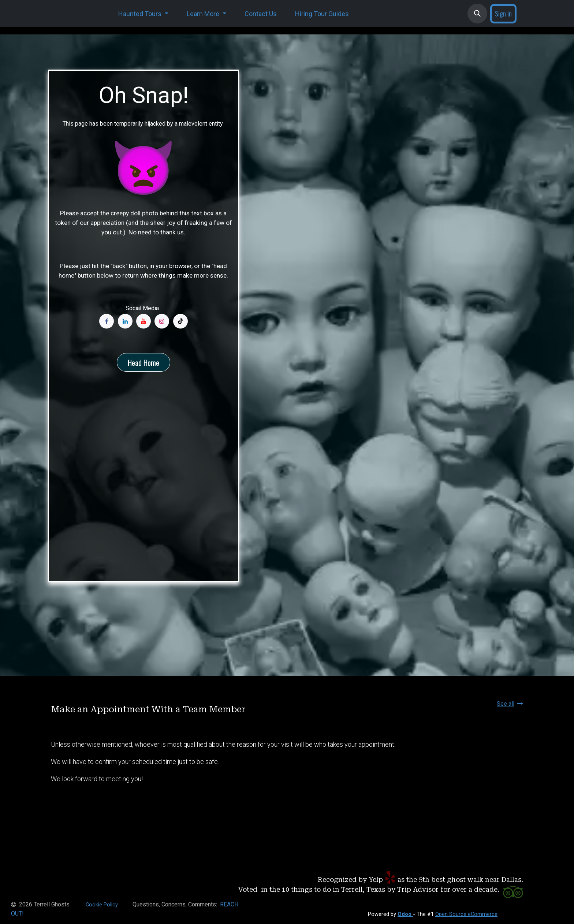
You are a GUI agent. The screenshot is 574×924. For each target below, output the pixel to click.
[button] (477, 14)
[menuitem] (143, 14)
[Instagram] (162, 321)
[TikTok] (180, 321)
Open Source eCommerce (466, 914)
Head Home (143, 363)
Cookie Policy (102, 905)
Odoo (405, 914)
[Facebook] (107, 321)
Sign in (503, 14)
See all (510, 704)
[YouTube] (143, 321)
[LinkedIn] (125, 321)
